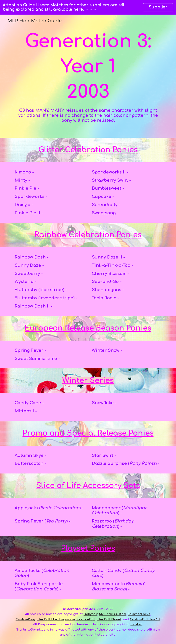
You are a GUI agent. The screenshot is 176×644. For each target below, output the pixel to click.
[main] (88, 76)
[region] (88, 7)
